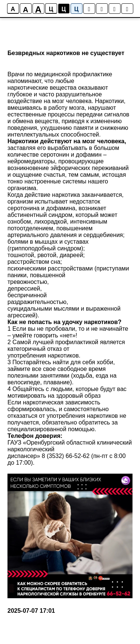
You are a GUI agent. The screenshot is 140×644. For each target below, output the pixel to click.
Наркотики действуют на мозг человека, (67, 141)
